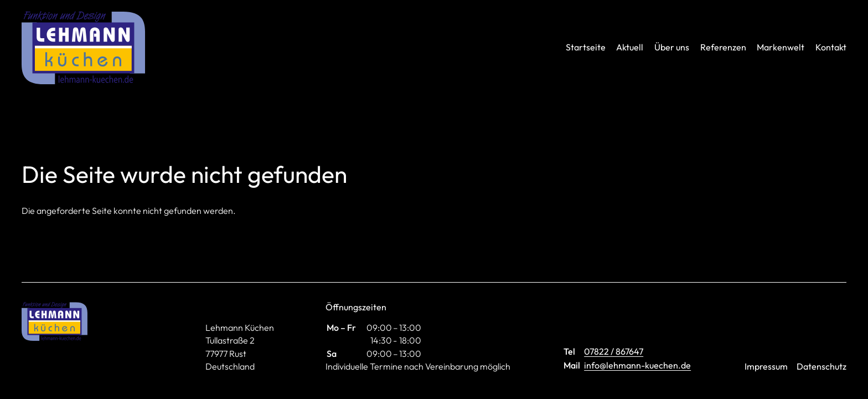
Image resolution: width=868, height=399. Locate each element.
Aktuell (630, 47)
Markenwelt (781, 47)
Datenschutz (821, 366)
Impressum (766, 366)
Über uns (672, 47)
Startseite (586, 47)
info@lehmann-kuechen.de (637, 365)
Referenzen (723, 47)
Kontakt (831, 47)
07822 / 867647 (614, 351)
